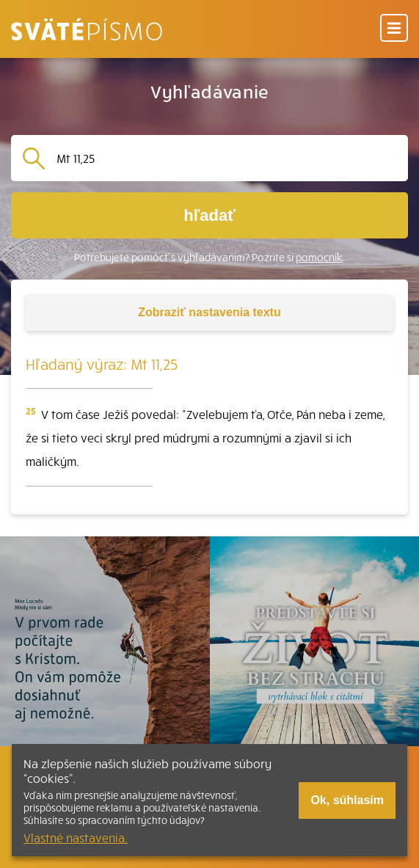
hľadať (209, 215)
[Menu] (394, 29)
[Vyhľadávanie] (226, 158)
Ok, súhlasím (347, 800)
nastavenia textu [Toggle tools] (209, 312)
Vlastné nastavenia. (76, 837)
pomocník (319, 257)
